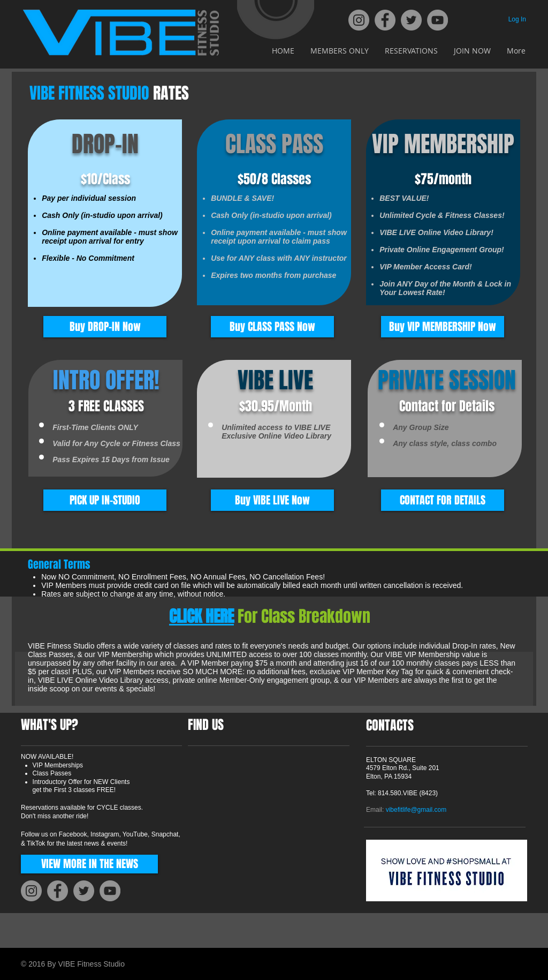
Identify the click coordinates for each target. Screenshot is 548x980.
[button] (105, 500)
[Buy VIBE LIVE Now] (272, 500)
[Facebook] (385, 20)
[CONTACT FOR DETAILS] (443, 500)
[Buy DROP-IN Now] (105, 327)
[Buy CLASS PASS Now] (272, 327)
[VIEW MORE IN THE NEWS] (89, 864)
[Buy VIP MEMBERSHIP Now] (443, 327)
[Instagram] (359, 20)
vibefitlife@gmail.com (416, 810)
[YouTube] (437, 20)
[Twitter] (411, 20)
